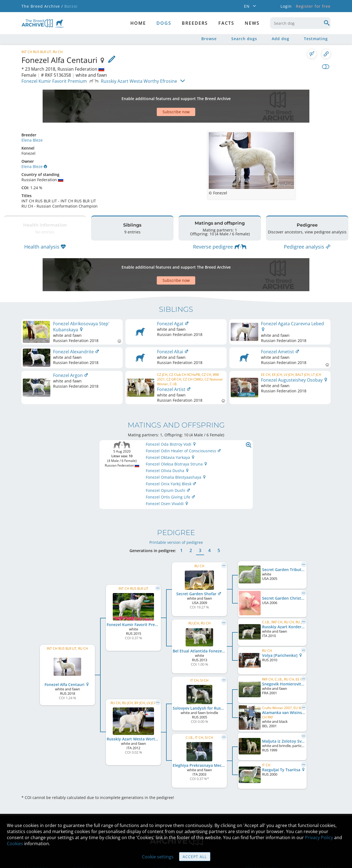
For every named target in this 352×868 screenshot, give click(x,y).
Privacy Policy (319, 837)
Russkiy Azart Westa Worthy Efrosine (139, 81)
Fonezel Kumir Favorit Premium (54, 81)
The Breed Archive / (42, 6)
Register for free (313, 6)
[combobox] (300, 23)
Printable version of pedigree (176, 509)
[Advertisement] (155, 97)
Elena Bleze (32, 121)
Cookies (15, 844)
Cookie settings (158, 857)
